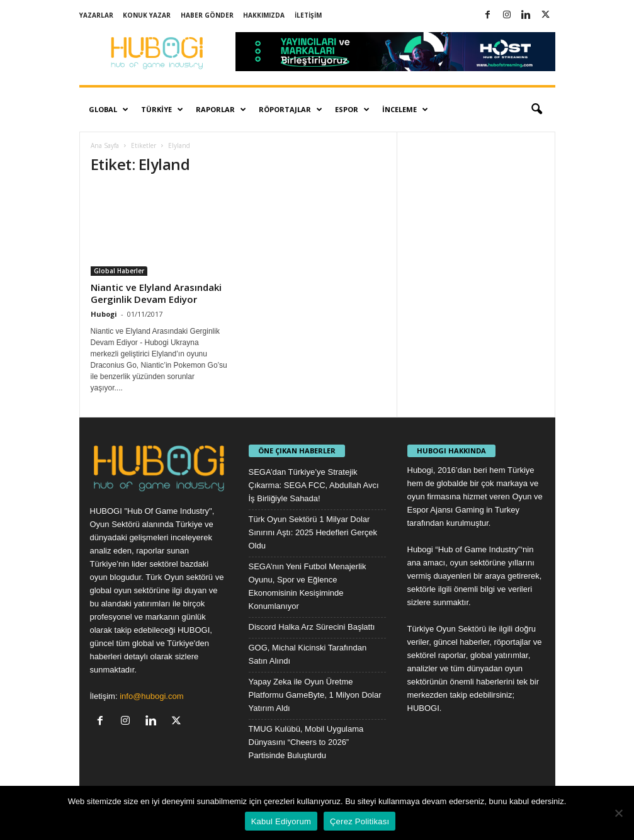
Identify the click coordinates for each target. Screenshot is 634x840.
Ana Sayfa (105, 145)
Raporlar (221, 110)
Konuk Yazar (147, 15)
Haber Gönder (207, 15)
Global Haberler (119, 271)
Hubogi (104, 314)
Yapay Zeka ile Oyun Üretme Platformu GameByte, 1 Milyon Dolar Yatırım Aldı (315, 695)
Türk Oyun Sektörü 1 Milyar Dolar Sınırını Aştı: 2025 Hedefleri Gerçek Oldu (313, 532)
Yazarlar (96, 15)
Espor (352, 110)
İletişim (308, 15)
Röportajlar (291, 110)
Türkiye (162, 110)
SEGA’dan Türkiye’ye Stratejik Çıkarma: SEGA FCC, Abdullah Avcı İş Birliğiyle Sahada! (314, 485)
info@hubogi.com (151, 696)
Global (109, 110)
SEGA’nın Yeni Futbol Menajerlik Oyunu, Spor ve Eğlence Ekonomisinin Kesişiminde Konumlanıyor (308, 586)
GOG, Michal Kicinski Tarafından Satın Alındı (308, 654)
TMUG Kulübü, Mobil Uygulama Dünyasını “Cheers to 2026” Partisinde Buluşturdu (306, 742)
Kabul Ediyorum (281, 821)
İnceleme (405, 110)
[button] (536, 110)
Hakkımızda (264, 15)
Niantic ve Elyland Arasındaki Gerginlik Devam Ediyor (156, 293)
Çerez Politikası (359, 821)
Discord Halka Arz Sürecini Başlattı (312, 627)
